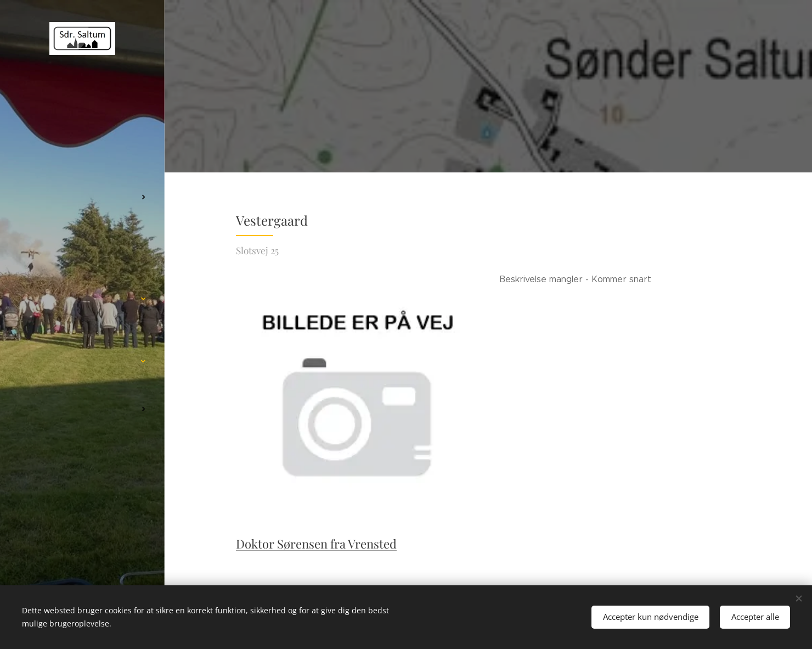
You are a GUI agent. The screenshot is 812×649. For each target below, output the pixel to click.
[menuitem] (82, 185)
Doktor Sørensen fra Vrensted (316, 544)
